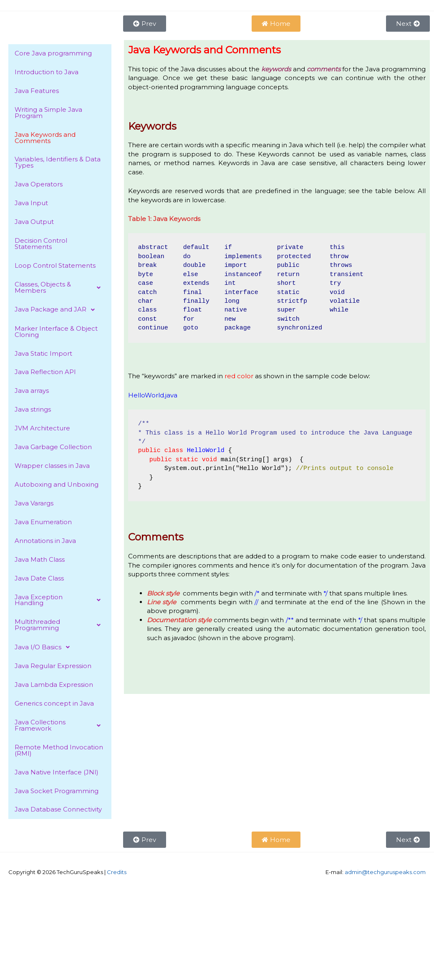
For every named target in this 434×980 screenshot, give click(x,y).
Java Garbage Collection (53, 448)
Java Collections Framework (60, 727)
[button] (60, 288)
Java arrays (32, 392)
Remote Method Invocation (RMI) (59, 752)
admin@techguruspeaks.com (385, 874)
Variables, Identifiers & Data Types (58, 163)
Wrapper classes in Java (52, 467)
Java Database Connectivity (58, 811)
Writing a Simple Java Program (48, 113)
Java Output (34, 222)
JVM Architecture (42, 429)
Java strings (33, 411)
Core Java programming (53, 54)
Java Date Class (39, 579)
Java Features (37, 91)
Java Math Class (40, 561)
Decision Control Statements (41, 244)
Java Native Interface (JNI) (57, 774)
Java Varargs (34, 504)
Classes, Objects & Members (60, 288)
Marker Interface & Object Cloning (56, 332)
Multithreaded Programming (60, 626)
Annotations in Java (45, 542)
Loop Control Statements (55, 266)
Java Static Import (43, 354)
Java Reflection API (45, 373)
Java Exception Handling (60, 601)
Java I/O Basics (44, 648)
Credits (117, 874)
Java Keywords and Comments (45, 138)
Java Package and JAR (57, 310)
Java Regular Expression (53, 667)
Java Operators (39, 185)
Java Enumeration (43, 523)
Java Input (31, 204)
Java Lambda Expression (54, 686)
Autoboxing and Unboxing (57, 486)
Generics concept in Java (54, 705)
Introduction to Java (47, 72)
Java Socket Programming (57, 793)
